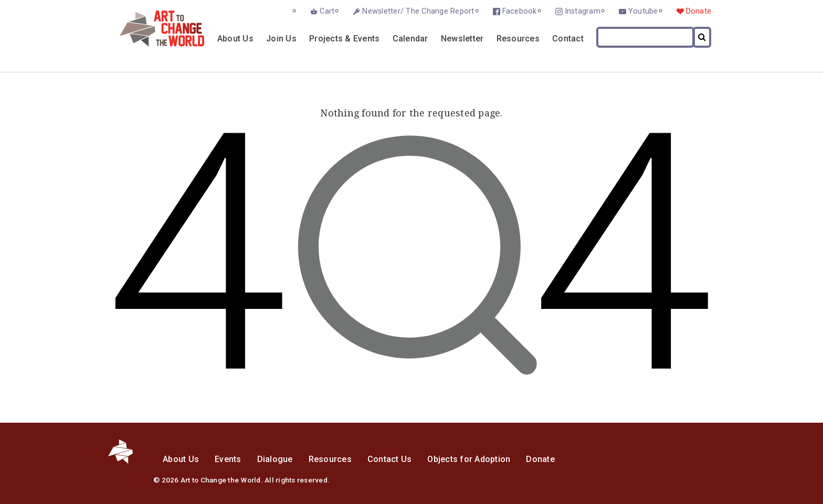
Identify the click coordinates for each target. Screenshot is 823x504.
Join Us (281, 39)
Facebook (520, 11)
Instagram (583, 11)
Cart (327, 11)
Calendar (410, 39)
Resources (518, 39)
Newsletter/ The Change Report (418, 11)
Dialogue (275, 459)
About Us (235, 39)
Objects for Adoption (469, 459)
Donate (699, 11)
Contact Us (390, 459)
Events (228, 459)
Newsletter (462, 39)
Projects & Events (344, 39)
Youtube (643, 11)
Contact (568, 39)
